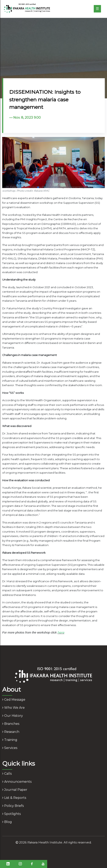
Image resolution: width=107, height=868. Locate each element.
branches (11, 724)
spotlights (11, 814)
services (10, 748)
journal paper (15, 790)
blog (7, 822)
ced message (14, 700)
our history (13, 716)
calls (7, 774)
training (10, 740)
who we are (13, 708)
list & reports (14, 798)
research (11, 732)
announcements (17, 782)
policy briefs (13, 806)
